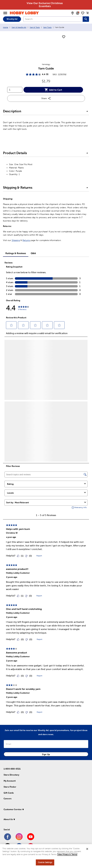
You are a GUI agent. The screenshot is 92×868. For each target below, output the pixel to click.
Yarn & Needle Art (19, 27)
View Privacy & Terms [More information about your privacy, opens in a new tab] (67, 854)
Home (6, 27)
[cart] (88, 13)
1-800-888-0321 (12, 769)
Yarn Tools (47, 27)
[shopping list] (83, 13)
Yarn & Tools (35, 27)
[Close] (87, 849)
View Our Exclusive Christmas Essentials (45, 5)
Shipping (16, 240)
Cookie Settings (45, 862)
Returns (26, 240)
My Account (10, 781)
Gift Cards (9, 793)
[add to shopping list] (64, 37)
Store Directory (11, 775)
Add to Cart (53, 90)
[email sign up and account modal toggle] (78, 13)
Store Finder (10, 787)
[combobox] (53, 19)
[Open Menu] (5, 13)
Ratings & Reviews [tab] (16, 253)
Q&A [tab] (33, 253)
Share (46, 98)
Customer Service (13, 809)
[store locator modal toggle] (73, 13)
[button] (46, 111)
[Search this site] (86, 19)
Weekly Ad (12, 19)
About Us (8, 819)
